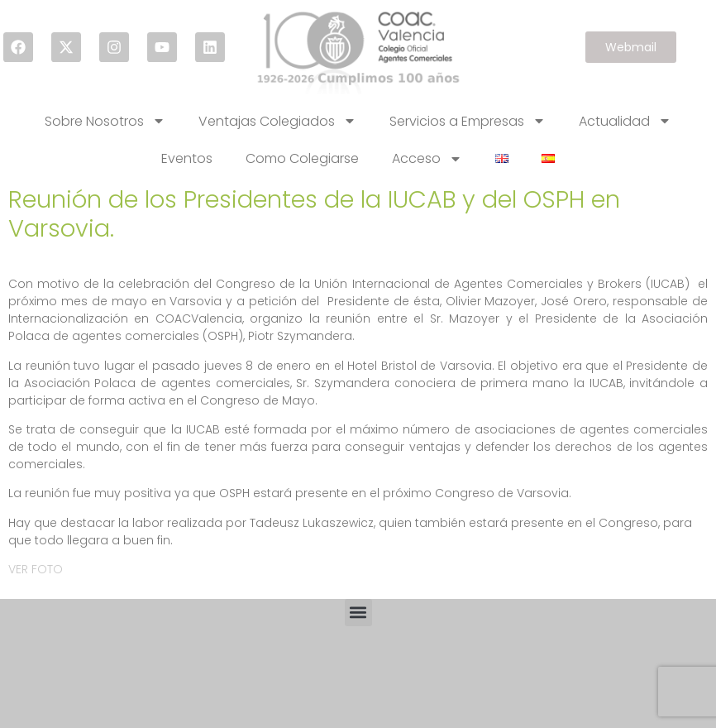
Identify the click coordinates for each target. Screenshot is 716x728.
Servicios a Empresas (468, 121)
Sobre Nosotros (105, 121)
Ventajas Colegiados (277, 121)
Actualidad (625, 121)
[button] (358, 613)
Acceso (427, 159)
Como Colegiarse (302, 158)
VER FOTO (36, 569)
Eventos (187, 158)
